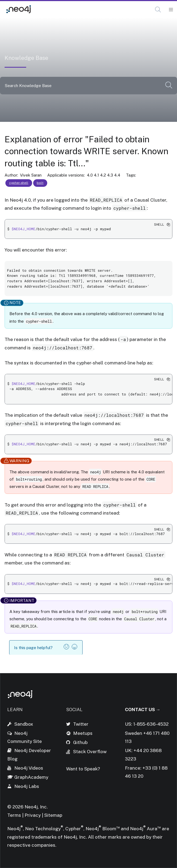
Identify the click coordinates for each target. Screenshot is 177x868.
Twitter (81, 724)
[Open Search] (158, 10)
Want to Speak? (83, 769)
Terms (14, 815)
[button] (158, 10)
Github (80, 742)
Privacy (33, 815)
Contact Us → (143, 709)
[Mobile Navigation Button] (171, 10)
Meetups (83, 733)
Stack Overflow (90, 752)
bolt (40, 183)
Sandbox (24, 724)
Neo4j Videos (29, 768)
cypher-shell (19, 183)
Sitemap (53, 815)
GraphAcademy (31, 777)
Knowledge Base (56, 9)
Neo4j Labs (27, 786)
